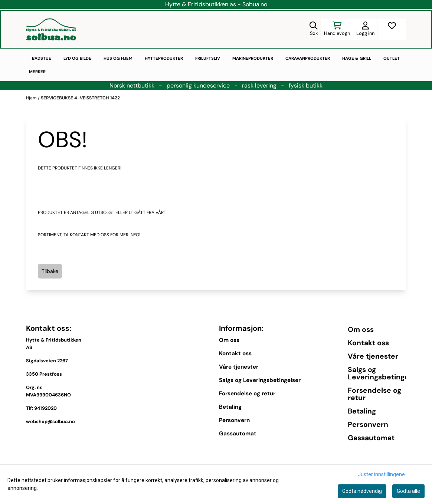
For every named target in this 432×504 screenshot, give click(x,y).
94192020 (45, 408)
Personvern (234, 420)
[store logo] (51, 29)
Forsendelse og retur (247, 393)
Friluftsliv (208, 58)
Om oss (229, 340)
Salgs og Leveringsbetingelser (260, 380)
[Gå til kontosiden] (365, 29)
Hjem (32, 98)
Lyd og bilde (77, 58)
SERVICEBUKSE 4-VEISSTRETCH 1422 (80, 98)
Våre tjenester (239, 367)
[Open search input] (314, 29)
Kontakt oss (235, 353)
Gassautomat (238, 434)
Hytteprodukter (164, 58)
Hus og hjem (118, 58)
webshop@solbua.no (50, 421)
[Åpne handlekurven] (337, 29)
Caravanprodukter (308, 58)
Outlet (392, 58)
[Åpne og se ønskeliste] (392, 29)
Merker (37, 72)
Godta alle (408, 491)
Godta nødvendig (362, 491)
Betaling (230, 407)
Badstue (42, 58)
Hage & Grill (357, 58)
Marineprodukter (253, 58)
